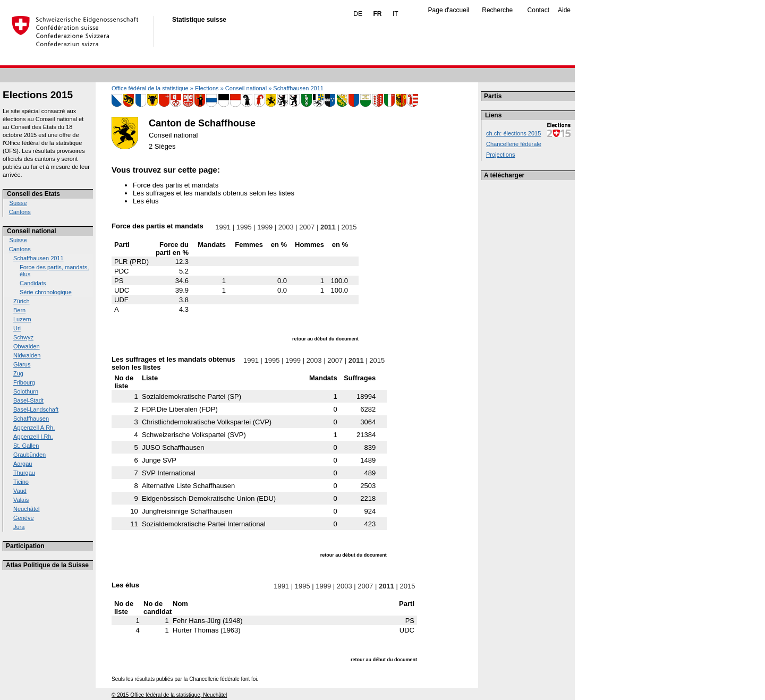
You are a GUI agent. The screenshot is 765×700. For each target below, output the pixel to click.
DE (358, 14)
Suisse (18, 203)
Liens (493, 115)
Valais (21, 500)
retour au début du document (325, 339)
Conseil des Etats (33, 194)
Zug (18, 373)
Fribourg (24, 382)
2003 (286, 227)
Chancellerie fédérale (514, 144)
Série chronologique (46, 292)
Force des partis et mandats (176, 185)
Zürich (22, 301)
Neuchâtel (27, 509)
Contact (538, 10)
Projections (500, 155)
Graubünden (29, 455)
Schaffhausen (31, 419)
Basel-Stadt (28, 400)
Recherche (497, 10)
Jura (19, 527)
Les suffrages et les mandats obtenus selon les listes (214, 193)
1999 (265, 227)
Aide (564, 10)
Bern (19, 310)
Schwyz (23, 337)
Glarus (22, 364)
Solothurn (26, 391)
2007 (307, 227)
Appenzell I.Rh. (33, 437)
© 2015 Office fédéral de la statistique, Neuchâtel (169, 695)
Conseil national (32, 231)
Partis (493, 96)
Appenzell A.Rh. (34, 428)
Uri (17, 328)
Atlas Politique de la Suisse (47, 565)
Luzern (22, 319)
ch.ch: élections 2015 (513, 133)
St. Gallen (26, 446)
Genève (24, 518)
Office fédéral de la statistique (150, 88)
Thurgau (24, 473)
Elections (207, 88)
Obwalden (27, 346)
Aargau (23, 464)
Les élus (146, 201)
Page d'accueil (449, 10)
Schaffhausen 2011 (39, 258)
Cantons (20, 212)
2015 (349, 227)
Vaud (20, 491)
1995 (244, 227)
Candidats (33, 283)
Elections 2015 (38, 95)
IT (396, 14)
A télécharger (504, 175)
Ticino (21, 482)
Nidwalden (27, 355)
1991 (223, 227)
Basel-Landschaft (36, 409)
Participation (25, 546)
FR (377, 14)
